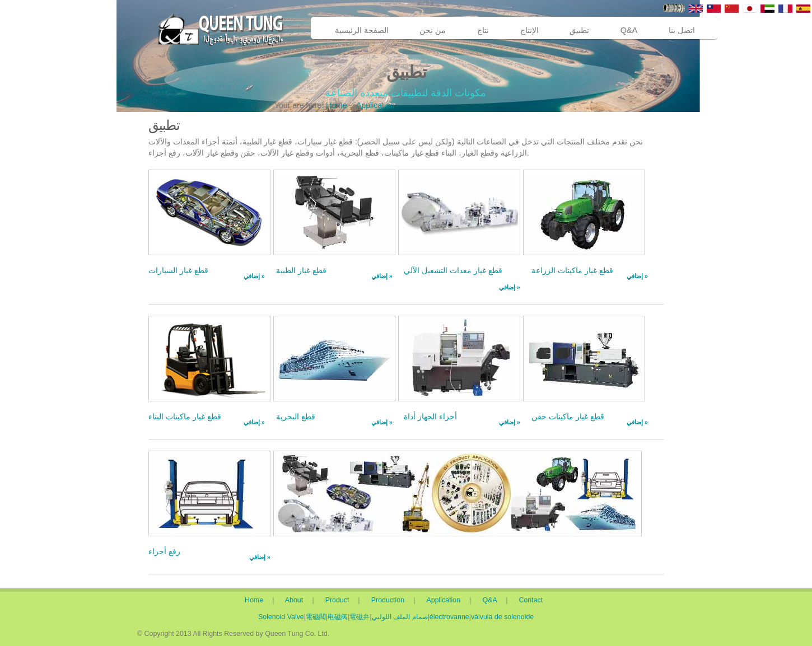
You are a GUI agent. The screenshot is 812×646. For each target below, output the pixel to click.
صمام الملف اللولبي (400, 617)
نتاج (483, 30)
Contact (531, 600)
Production (391, 600)
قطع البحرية (296, 416)
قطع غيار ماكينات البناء (185, 416)
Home (336, 105)
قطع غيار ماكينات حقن (568, 416)
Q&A (629, 30)
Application (375, 105)
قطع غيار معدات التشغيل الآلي (453, 270)
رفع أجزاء (164, 551)
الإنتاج (529, 30)
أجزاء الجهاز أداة (430, 416)
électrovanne (449, 617)
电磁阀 (338, 617)
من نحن (433, 30)
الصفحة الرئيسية (362, 30)
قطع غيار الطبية (301, 270)
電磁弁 (360, 617)
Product (339, 600)
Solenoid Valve (281, 617)
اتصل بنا (682, 30)
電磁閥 (316, 617)
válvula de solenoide (502, 617)
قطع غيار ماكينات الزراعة (572, 270)
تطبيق (579, 30)
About (297, 600)
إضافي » (254, 276)
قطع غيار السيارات (178, 270)
